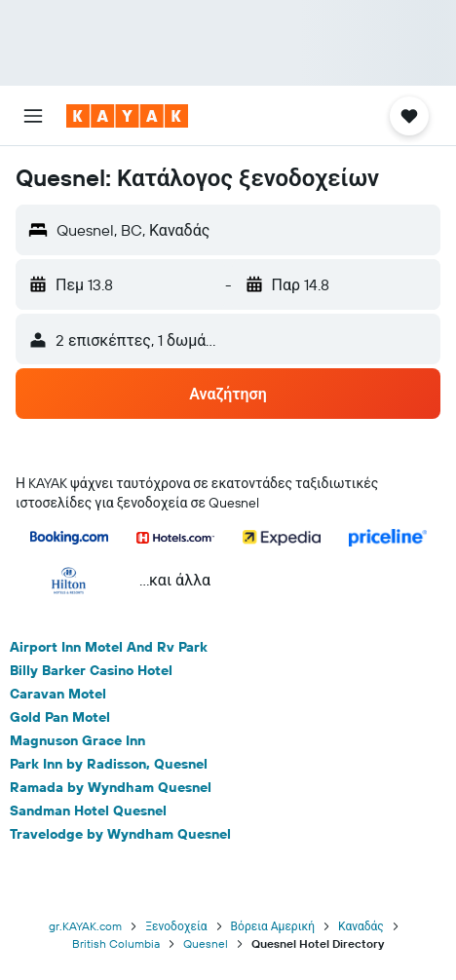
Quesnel (206, 943)
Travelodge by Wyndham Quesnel (120, 834)
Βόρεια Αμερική (273, 926)
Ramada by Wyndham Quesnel (111, 787)
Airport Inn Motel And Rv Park (109, 647)
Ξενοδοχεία (176, 926)
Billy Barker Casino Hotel (91, 670)
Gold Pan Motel (60, 717)
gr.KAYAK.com (85, 926)
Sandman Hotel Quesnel (88, 810)
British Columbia (116, 943)
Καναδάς (361, 926)
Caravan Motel (58, 694)
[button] (33, 116)
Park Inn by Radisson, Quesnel (109, 764)
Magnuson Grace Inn (77, 740)
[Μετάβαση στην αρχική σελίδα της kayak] (127, 116)
